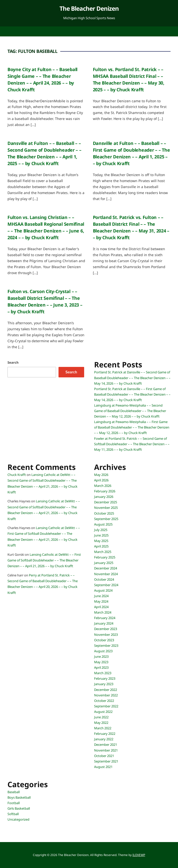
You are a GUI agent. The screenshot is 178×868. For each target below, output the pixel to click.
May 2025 (101, 541)
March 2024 (103, 612)
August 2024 (103, 590)
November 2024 (106, 574)
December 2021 (106, 745)
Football (14, 803)
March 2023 (103, 673)
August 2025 (103, 524)
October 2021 (104, 756)
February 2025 (105, 557)
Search (13, 362)
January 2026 (104, 497)
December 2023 (106, 629)
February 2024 (105, 618)
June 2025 (101, 535)
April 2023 (101, 667)
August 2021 (103, 767)
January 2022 (104, 739)
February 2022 (105, 734)
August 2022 (103, 712)
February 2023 (105, 678)
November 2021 (106, 750)
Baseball (14, 792)
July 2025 (101, 530)
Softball (13, 814)
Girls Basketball (19, 808)
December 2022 (106, 690)
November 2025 (106, 508)
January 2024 (104, 623)
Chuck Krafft (17, 475)
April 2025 (101, 546)
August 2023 (103, 651)
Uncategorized (18, 819)
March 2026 (103, 486)
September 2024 (106, 585)
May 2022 (101, 723)
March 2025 (103, 552)
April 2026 (101, 480)
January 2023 (104, 684)
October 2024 (104, 579)
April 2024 (101, 607)
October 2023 (104, 640)
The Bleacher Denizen (89, 8)
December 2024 (106, 568)
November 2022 (106, 695)
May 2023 (101, 662)
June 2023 (101, 656)
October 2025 (104, 513)
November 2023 (106, 635)
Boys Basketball (19, 797)
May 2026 (101, 475)
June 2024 (101, 596)
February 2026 (105, 491)
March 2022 (103, 728)
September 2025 (106, 519)
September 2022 (106, 706)
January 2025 (104, 563)
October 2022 (104, 701)
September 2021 (106, 761)
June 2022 (101, 717)
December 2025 (106, 502)
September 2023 (106, 646)
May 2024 (101, 601)
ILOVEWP (139, 855)
